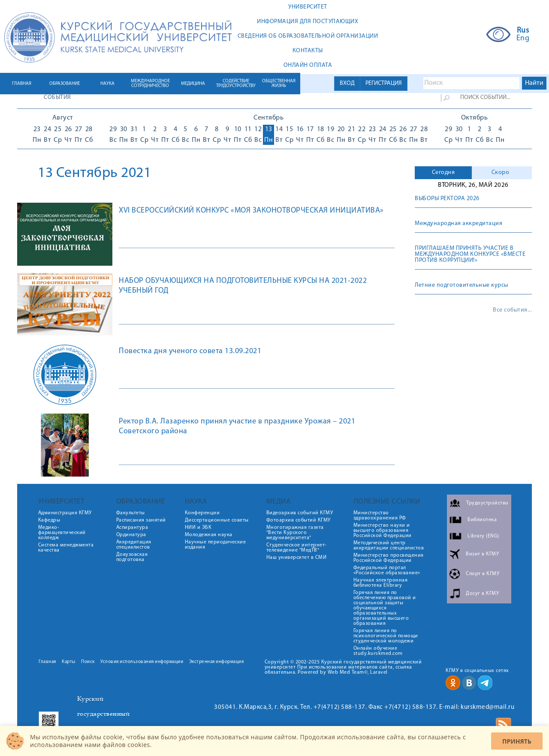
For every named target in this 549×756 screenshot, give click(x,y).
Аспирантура (132, 528)
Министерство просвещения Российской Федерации (389, 558)
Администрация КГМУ (65, 513)
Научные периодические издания (216, 545)
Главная (47, 662)
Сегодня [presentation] (443, 172)
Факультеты (131, 513)
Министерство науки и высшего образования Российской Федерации (383, 531)
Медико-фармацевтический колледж (62, 533)
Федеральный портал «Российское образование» (387, 570)
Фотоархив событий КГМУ (299, 520)
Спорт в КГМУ (483, 574)
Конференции (202, 513)
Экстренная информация (217, 662)
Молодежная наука (209, 535)
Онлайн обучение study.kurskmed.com (378, 651)
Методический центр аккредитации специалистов (389, 546)
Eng (523, 39)
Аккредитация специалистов (134, 545)
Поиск (88, 662)
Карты (69, 662)
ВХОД (347, 83)
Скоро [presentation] (501, 172)
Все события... (512, 310)
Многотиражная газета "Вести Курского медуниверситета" (295, 533)
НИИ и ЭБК (198, 528)
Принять (517, 741)
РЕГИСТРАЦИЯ (384, 83)
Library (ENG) (483, 536)
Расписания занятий (141, 520)
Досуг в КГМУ (482, 594)
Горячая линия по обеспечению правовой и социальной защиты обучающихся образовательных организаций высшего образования (385, 608)
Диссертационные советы (217, 520)
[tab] (443, 173)
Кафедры (49, 520)
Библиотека (482, 520)
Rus (523, 31)
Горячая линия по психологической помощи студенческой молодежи (386, 636)
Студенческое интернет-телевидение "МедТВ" (297, 548)
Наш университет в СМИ (297, 558)
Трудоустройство (487, 503)
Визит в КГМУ (482, 554)
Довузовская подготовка (132, 557)
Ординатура (131, 535)
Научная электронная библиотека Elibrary (381, 583)
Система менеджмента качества (66, 548)
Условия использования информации (142, 662)
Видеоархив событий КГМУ (300, 513)
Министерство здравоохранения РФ (380, 516)
